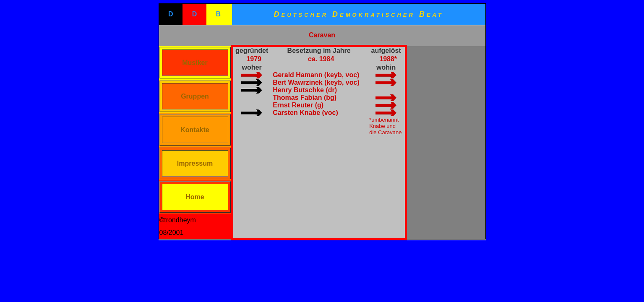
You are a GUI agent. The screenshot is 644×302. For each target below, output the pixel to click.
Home (195, 197)
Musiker (195, 63)
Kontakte (195, 130)
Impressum (195, 163)
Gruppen (195, 96)
